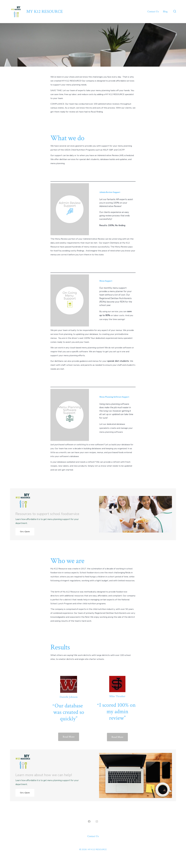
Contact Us (153, 11)
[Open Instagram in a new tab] (97, 821)
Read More (69, 737)
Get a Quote (25, 532)
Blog (165, 11)
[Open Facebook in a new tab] (89, 821)
